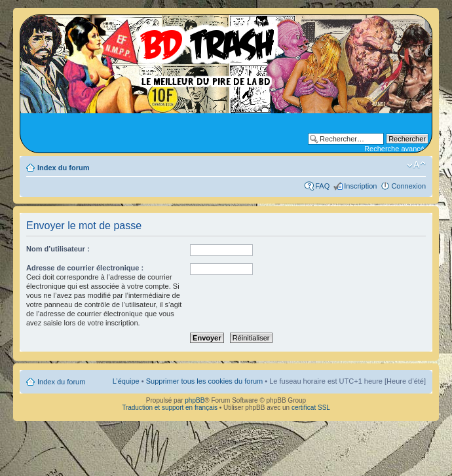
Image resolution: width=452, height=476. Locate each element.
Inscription (360, 186)
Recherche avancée (396, 149)
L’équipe (126, 381)
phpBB (195, 400)
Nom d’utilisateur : (58, 249)
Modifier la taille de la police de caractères (416, 165)
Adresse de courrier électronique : (85, 268)
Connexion (408, 186)
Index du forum (63, 168)
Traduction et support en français (170, 408)
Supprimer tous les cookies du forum (205, 381)
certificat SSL (311, 408)
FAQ (322, 186)
